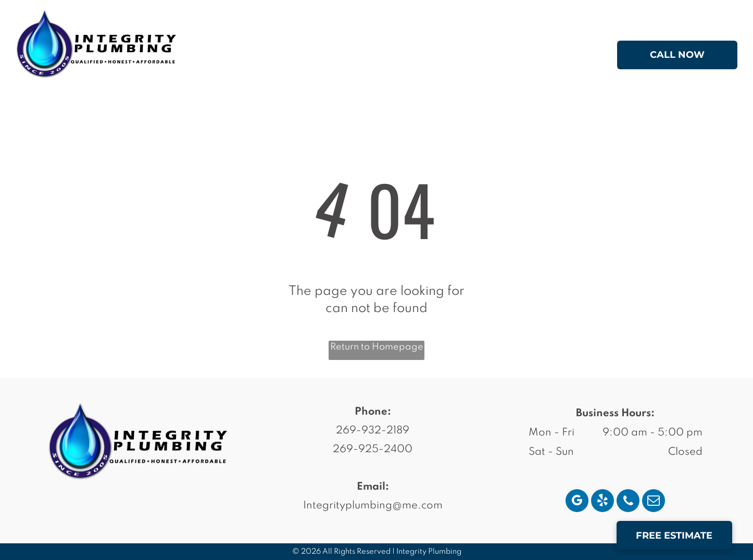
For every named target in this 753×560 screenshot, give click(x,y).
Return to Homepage (377, 347)
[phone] (628, 502)
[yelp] (603, 502)
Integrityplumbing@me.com (373, 506)
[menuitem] (275, 57)
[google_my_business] (577, 502)
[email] (654, 502)
